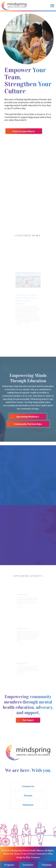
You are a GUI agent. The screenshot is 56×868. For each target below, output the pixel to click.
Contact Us (28, 786)
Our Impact (28, 720)
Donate (28, 795)
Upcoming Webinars (28, 416)
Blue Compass (33, 857)
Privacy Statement (37, 854)
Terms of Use (20, 854)
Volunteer (28, 805)
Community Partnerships (28, 424)
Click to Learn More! (24, 131)
